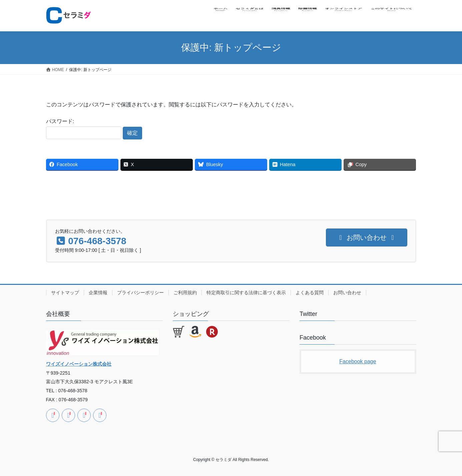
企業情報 (98, 293)
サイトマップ (65, 293)
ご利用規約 (185, 293)
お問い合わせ (347, 293)
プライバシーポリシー (140, 293)
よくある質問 (310, 293)
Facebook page (358, 361)
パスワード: (84, 129)
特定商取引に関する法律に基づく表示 (246, 293)
